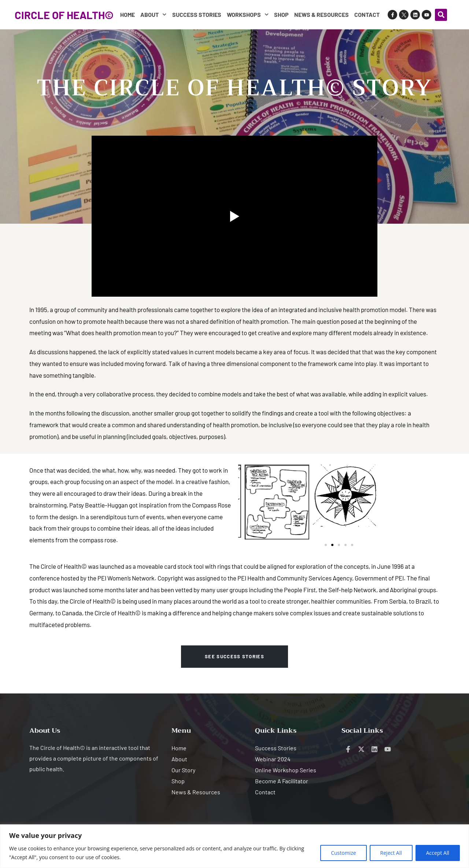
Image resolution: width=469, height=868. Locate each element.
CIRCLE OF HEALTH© (64, 15)
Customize (343, 853)
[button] (441, 15)
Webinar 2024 (273, 759)
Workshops (248, 14)
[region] (234, 846)
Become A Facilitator (282, 781)
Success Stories (197, 14)
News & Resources (322, 14)
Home (128, 14)
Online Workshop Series (286, 770)
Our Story (183, 770)
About (153, 14)
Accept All (438, 853)
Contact (367, 14)
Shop (281, 14)
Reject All (391, 853)
